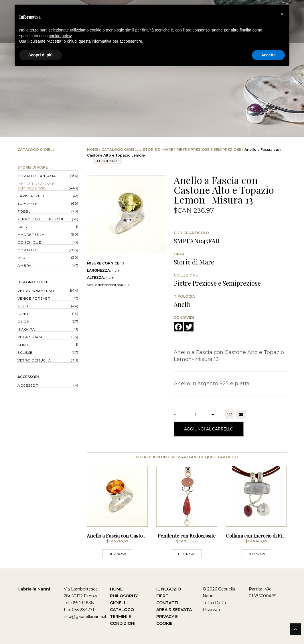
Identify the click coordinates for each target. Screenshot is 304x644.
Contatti (167, 603)
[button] (282, 14)
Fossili (24, 211)
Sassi (23, 227)
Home (93, 150)
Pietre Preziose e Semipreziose (209, 150)
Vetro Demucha (34, 360)
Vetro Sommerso (36, 291)
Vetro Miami (30, 337)
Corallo (27, 250)
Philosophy (124, 596)
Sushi (23, 306)
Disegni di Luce (33, 282)
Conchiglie (29, 242)
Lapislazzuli (31, 196)
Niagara (26, 329)
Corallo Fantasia (37, 176)
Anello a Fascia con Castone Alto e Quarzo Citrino (141, 536)
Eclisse (25, 352)
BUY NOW (117, 554)
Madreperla (31, 235)
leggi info (107, 161)
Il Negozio (169, 589)
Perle (24, 258)
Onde (23, 322)
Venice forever (34, 298)
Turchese (27, 204)
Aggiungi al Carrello (209, 429)
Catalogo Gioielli (121, 150)
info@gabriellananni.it (85, 617)
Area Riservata (174, 610)
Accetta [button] (268, 55)
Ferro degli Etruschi (40, 219)
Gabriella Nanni (34, 589)
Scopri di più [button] (41, 55)
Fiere (162, 596)
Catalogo (122, 610)
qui (127, 285)
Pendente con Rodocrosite (187, 536)
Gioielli (119, 603)
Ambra (25, 265)
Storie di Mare (158, 150)
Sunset (25, 314)
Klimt (23, 345)
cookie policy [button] (60, 36)
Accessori (28, 377)
